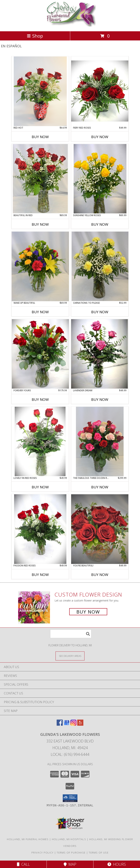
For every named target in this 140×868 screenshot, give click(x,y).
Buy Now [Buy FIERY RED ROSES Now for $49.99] (100, 137)
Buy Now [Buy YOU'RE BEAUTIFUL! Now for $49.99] (100, 575)
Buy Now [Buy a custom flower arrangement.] (88, 612)
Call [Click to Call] (23, 864)
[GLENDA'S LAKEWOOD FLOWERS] (70, 26)
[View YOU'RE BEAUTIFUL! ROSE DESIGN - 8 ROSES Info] (100, 529)
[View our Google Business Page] (67, 724)
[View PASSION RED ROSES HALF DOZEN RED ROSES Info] (40, 529)
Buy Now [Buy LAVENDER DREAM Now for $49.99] (100, 399)
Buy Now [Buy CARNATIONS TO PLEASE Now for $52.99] (100, 312)
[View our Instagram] (73, 724)
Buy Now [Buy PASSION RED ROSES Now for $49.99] (40, 575)
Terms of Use (99, 853)
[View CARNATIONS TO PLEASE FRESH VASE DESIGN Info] (100, 266)
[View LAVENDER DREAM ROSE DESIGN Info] (100, 354)
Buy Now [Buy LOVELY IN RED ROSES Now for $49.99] (40, 487)
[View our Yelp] (80, 724)
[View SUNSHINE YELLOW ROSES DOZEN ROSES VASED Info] (100, 179)
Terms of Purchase (71, 853)
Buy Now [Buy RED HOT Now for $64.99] (40, 137)
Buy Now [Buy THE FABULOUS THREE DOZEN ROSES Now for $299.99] (100, 487)
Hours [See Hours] (117, 864)
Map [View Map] (70, 864)
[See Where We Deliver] (70, 656)
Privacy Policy (42, 853)
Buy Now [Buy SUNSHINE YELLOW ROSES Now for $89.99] (100, 224)
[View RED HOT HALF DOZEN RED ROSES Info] (40, 91)
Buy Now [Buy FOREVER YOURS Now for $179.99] (40, 399)
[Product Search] (71, 634)
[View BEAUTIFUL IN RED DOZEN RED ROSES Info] (40, 179)
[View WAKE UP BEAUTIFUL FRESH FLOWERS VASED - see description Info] (40, 266)
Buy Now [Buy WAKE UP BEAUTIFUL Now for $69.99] (40, 312)
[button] (70, 798)
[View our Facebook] (60, 724)
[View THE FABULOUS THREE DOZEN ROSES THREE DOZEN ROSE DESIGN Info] (100, 442)
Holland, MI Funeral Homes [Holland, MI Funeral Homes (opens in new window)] (28, 839)
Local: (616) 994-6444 (70, 754)
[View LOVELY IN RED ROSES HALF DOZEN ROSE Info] (40, 441)
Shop (35, 36)
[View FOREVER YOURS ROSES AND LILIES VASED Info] (40, 354)
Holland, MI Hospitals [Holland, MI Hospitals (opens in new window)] (69, 839)
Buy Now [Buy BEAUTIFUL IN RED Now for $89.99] (40, 224)
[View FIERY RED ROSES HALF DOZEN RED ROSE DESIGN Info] (100, 91)
